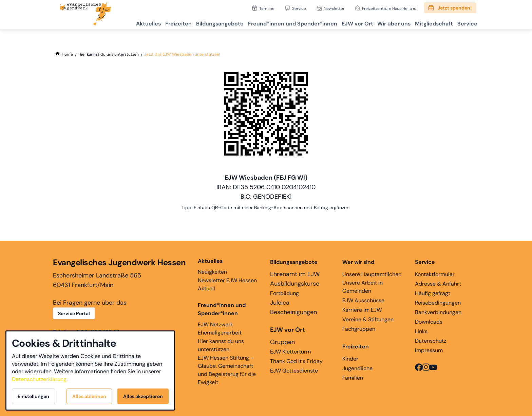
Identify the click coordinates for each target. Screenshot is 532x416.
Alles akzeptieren (143, 396)
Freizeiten (153, 22)
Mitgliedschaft (428, 22)
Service (299, 8)
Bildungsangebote (198, 22)
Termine (267, 8)
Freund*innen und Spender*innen (222, 309)
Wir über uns (384, 22)
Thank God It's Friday (296, 361)
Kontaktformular (435, 274)
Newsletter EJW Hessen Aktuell (227, 284)
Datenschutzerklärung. (40, 379)
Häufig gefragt (433, 293)
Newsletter (334, 8)
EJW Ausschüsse (363, 300)
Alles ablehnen (89, 396)
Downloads (429, 322)
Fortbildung (284, 293)
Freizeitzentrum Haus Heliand (389, 8)
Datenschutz (431, 341)
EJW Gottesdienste (294, 371)
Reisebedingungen (438, 303)
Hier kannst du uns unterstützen (221, 345)
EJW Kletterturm (290, 352)
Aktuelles (120, 22)
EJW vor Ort (344, 22)
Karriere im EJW (362, 310)
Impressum (429, 350)
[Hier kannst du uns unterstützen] (109, 54)
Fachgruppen (359, 329)
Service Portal (74, 313)
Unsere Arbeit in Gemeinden (363, 287)
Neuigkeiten (212, 266)
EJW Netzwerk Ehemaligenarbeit (220, 329)
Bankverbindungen (438, 312)
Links (421, 331)
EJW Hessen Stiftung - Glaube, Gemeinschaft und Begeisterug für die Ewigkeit (227, 370)
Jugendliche (357, 368)
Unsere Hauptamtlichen (372, 274)
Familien (353, 378)
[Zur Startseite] (85, 15)
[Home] (67, 54)
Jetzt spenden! (455, 8)
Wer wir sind (358, 262)
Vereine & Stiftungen (368, 319)
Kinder (350, 359)
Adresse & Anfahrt (438, 284)
